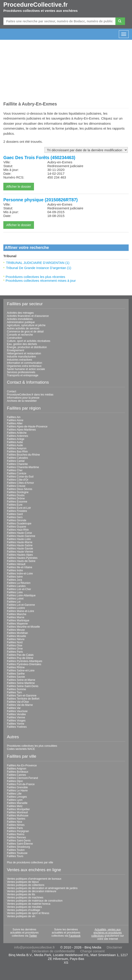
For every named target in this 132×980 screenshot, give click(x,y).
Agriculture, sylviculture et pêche (26, 325)
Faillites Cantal (16, 461)
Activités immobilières (20, 319)
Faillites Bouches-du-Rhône (23, 455)
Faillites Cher (15, 470)
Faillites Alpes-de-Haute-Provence (27, 427)
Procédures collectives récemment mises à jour (41, 281)
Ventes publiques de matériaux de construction (35, 901)
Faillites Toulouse (17, 853)
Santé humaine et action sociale (26, 369)
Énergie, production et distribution (27, 347)
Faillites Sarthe (16, 674)
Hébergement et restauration (24, 353)
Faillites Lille (14, 794)
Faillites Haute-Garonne (21, 536)
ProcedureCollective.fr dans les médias (30, 395)
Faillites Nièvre (16, 639)
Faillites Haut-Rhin (18, 530)
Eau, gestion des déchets (22, 344)
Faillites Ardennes (18, 436)
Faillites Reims (16, 834)
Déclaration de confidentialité (53, 951)
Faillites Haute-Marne (20, 542)
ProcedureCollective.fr (36, 5)
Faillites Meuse (16, 630)
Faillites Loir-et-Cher (19, 589)
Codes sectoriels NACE (21, 749)
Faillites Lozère (16, 608)
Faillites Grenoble (17, 787)
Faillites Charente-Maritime (23, 467)
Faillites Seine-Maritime (21, 683)
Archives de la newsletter (22, 401)
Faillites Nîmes (16, 825)
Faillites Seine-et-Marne (21, 680)
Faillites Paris (15, 652)
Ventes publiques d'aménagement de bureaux (34, 879)
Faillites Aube (15, 442)
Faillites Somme (16, 689)
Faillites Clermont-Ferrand (22, 778)
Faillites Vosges (16, 721)
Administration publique (21, 322)
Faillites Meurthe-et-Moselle (23, 627)
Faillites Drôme (16, 498)
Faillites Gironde (17, 520)
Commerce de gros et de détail (25, 332)
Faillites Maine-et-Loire (20, 611)
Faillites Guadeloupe (19, 524)
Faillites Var (14, 708)
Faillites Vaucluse (17, 711)
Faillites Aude (15, 445)
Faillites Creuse (16, 486)
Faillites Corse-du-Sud (20, 477)
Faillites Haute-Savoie (20, 549)
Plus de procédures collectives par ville (30, 862)
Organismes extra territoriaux (24, 366)
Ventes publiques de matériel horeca (29, 904)
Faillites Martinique (18, 620)
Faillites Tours (15, 856)
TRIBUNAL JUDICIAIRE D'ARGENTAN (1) (38, 263)
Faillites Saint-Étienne (20, 844)
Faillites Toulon (16, 850)
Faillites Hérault (16, 564)
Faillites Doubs (16, 495)
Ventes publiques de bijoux (23, 882)
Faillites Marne (16, 617)
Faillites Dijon (15, 781)
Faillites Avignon (17, 769)
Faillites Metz (15, 806)
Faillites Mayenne (17, 624)
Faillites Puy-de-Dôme (20, 658)
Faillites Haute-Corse (19, 533)
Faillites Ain (14, 417)
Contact (12, 391)
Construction (14, 338)
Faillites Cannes (16, 775)
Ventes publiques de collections (26, 885)
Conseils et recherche (20, 335)
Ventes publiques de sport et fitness (28, 913)
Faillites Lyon (15, 800)
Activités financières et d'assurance (28, 316)
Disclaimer (114, 947)
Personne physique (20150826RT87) (41, 200)
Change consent (92, 951)
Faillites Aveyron (17, 448)
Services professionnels (21, 372)
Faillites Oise (15, 646)
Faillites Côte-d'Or (18, 480)
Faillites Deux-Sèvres (20, 489)
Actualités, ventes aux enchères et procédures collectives (107, 933)
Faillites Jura (14, 580)
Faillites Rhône (16, 667)
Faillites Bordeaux (18, 772)
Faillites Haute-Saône (20, 545)
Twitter (33, 936)
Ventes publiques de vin (21, 916)
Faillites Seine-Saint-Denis (23, 686)
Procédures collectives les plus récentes (35, 277)
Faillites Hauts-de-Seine (21, 561)
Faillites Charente (17, 464)
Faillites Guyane (17, 527)
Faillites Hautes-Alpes (20, 555)
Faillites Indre (15, 570)
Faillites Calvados (17, 458)
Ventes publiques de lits (21, 894)
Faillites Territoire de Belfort (23, 699)
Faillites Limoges (17, 797)
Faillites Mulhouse (18, 816)
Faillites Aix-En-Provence (22, 765)
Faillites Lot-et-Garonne (21, 605)
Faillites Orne (15, 649)
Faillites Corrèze (17, 473)
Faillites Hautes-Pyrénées (22, 558)
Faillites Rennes (16, 837)
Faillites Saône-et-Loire (21, 671)
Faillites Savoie (16, 677)
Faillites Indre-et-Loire (20, 574)
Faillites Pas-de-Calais (20, 655)
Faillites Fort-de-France (21, 784)
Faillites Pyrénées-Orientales (24, 664)
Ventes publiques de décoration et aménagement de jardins (42, 888)
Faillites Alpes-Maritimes (21, 430)
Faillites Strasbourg (18, 847)
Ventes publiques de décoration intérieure (32, 891)
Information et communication (24, 363)
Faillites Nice (15, 822)
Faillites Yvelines (17, 727)
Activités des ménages (20, 313)
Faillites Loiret (15, 599)
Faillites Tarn (14, 692)
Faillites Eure (15, 505)
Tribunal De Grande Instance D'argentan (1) (39, 268)
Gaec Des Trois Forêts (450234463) (39, 158)
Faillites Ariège (16, 439)
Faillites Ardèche (17, 433)
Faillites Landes (16, 586)
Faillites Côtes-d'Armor (20, 483)
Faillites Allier (15, 423)
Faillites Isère (15, 577)
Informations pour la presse (23, 398)
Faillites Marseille (17, 803)
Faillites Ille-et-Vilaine (20, 567)
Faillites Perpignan (18, 831)
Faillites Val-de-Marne (20, 705)
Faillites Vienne (16, 717)
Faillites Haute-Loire (19, 539)
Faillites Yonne (16, 724)
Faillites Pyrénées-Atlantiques (25, 661)
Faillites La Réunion (19, 583)
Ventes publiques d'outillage (23, 910)
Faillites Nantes (16, 819)
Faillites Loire (15, 592)
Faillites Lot (14, 602)
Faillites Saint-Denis (19, 841)
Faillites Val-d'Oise (18, 702)
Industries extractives (20, 360)
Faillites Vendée (16, 714)
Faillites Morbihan (17, 633)
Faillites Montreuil (17, 812)
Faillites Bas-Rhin (17, 452)
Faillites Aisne (15, 420)
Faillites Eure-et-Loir (19, 508)
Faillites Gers (15, 517)
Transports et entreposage (23, 375)
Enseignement (16, 350)
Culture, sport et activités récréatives (29, 341)
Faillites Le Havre (17, 791)
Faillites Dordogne (18, 492)
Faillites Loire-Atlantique (21, 595)
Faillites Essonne (17, 502)
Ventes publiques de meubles (24, 907)
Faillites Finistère (17, 511)
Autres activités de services (23, 328)
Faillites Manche (17, 614)
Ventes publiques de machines (25, 898)
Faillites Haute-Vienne (20, 552)
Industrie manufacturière (21, 357)
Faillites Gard (15, 514)
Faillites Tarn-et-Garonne (22, 696)
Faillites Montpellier (18, 809)
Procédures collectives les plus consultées (32, 746)
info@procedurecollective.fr (34, 947)
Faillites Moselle (16, 636)
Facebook (75, 936)
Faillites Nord (15, 642)
